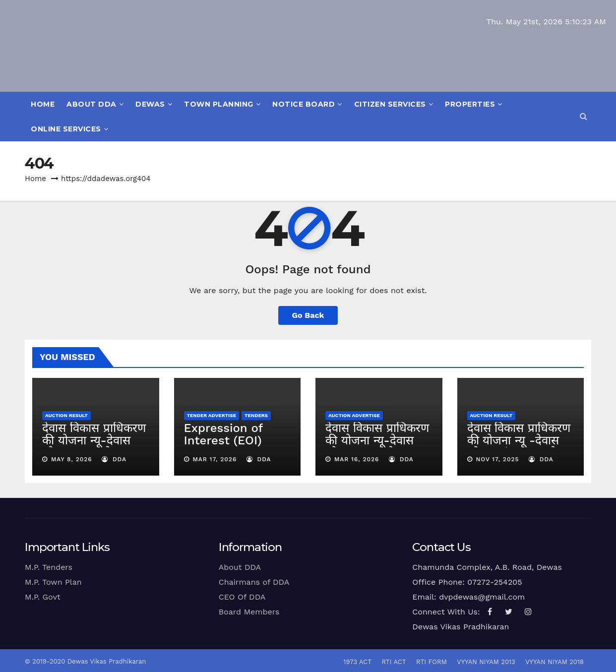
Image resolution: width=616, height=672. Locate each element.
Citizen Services (394, 104)
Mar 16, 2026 (357, 459)
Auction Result (66, 415)
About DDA (95, 104)
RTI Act (394, 662)
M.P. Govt (43, 597)
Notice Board (307, 104)
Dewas (154, 104)
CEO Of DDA (242, 597)
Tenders (256, 415)
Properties (474, 104)
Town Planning (222, 104)
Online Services (69, 129)
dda (114, 459)
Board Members (249, 612)
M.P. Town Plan (53, 582)
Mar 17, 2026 (215, 459)
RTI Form (431, 662)
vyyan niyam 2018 (554, 662)
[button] (584, 116)
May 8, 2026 (72, 459)
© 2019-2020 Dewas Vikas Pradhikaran (85, 661)
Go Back (308, 315)
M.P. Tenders (49, 567)
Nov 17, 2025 (497, 459)
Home (43, 104)
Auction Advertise (354, 415)
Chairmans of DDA (254, 582)
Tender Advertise (212, 415)
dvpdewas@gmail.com (482, 597)
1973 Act (357, 662)
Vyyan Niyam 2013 (486, 662)
